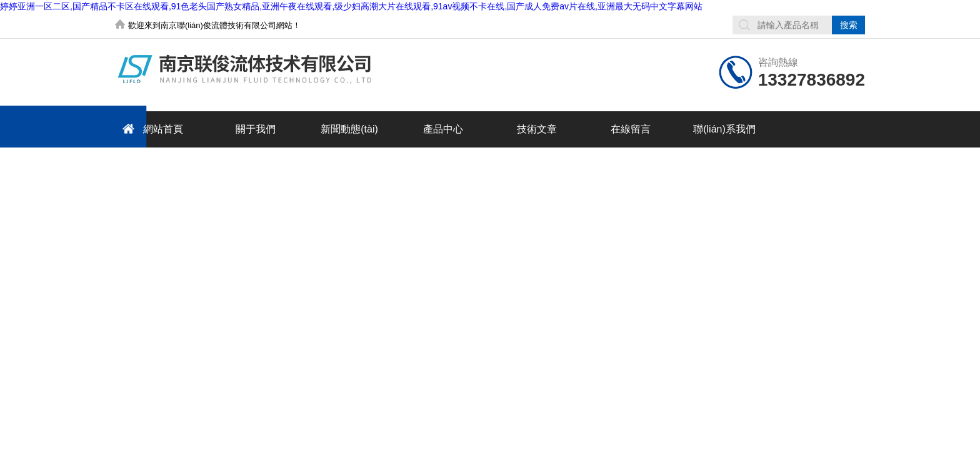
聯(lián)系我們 (724, 129)
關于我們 (256, 129)
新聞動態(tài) (349, 129)
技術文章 (537, 129)
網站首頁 (151, 128)
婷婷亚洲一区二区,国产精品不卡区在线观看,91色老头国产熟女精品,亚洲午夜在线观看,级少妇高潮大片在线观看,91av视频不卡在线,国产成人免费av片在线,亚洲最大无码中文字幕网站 (351, 6)
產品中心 (443, 129)
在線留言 (631, 129)
